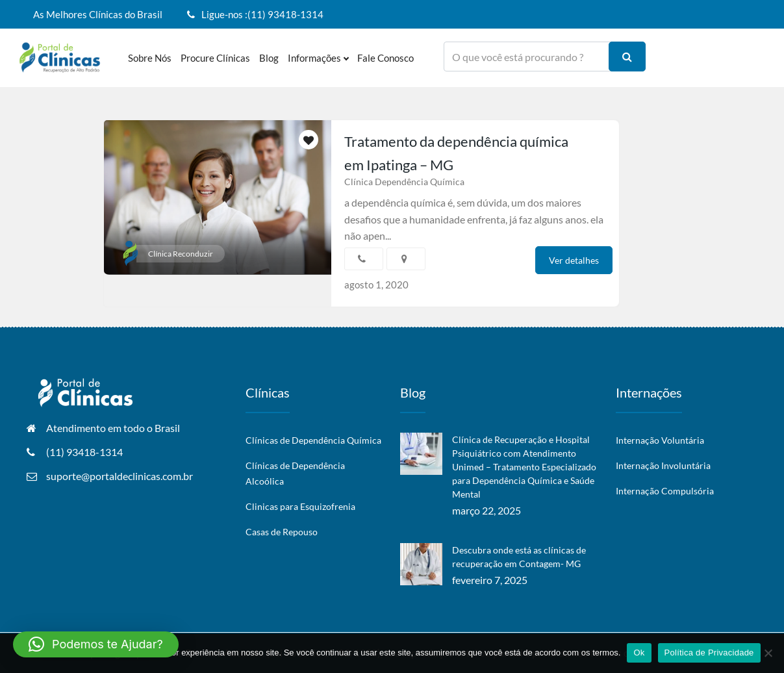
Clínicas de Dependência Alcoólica (295, 473)
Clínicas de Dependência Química (313, 440)
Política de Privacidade (709, 653)
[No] (768, 653)
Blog (269, 58)
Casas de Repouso (282, 532)
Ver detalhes (574, 260)
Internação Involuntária (663, 465)
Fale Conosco (386, 58)
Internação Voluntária (660, 440)
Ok (639, 653)
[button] (96, 644)
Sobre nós (150, 58)
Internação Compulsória (665, 491)
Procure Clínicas (215, 58)
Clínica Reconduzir (181, 254)
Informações (318, 58)
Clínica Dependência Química (404, 182)
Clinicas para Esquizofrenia (300, 506)
